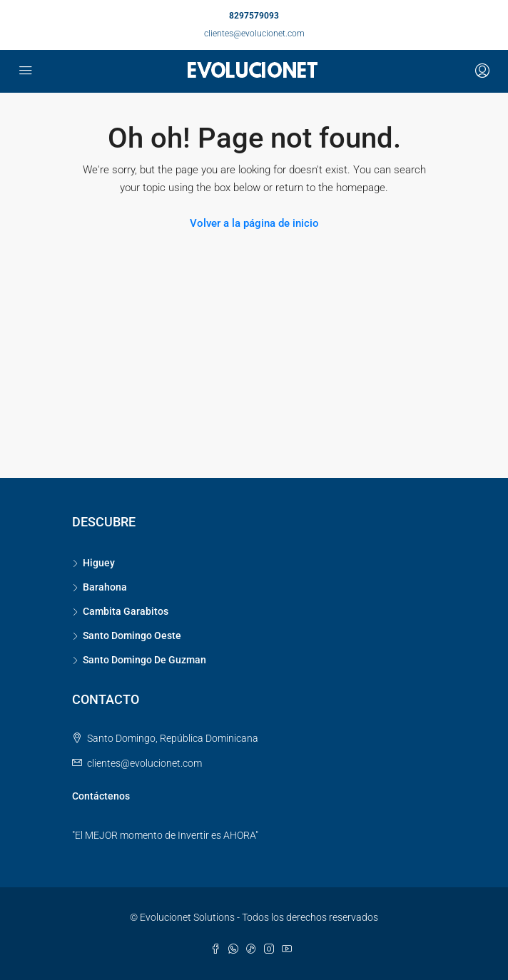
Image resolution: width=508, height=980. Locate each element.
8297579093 (254, 16)
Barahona (105, 587)
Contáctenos (101, 796)
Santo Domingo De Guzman (144, 660)
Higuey (99, 563)
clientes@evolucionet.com (254, 34)
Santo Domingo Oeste (132, 636)
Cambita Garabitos (126, 611)
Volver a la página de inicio (254, 223)
